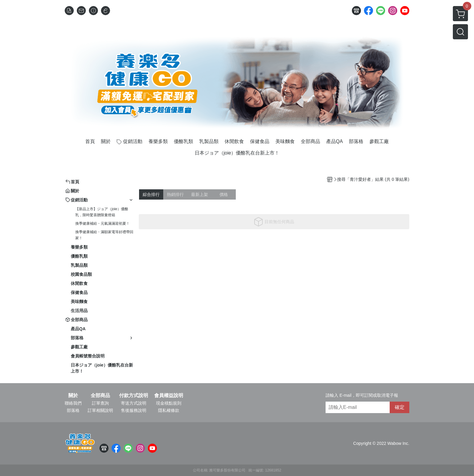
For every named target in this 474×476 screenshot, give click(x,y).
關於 (73, 396)
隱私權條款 (169, 410)
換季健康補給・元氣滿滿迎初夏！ (102, 223)
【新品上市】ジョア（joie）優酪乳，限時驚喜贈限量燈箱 (102, 212)
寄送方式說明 (134, 403)
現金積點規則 (169, 403)
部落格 (73, 410)
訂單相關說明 (100, 410)
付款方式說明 (134, 396)
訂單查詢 (100, 403)
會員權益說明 (169, 396)
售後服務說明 (134, 410)
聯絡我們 (73, 403)
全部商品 (100, 396)
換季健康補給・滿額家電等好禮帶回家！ (104, 235)
